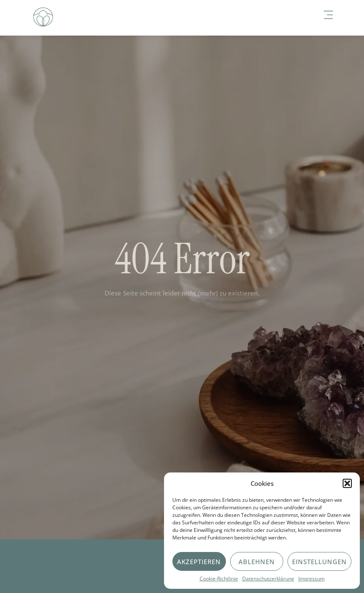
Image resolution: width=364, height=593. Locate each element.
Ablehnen (257, 562)
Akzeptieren (199, 562)
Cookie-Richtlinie (219, 579)
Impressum (311, 579)
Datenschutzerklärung (268, 579)
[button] (347, 483)
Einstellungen (319, 562)
